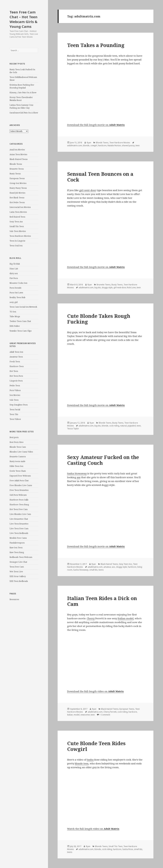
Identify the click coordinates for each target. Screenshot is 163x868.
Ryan (89, 143)
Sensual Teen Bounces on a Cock (100, 177)
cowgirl (94, 145)
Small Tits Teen (17, 226)
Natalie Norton (114, 145)
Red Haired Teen (17, 217)
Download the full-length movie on (96, 125)
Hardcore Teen (17, 366)
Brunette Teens (17, 169)
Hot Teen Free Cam (19, 509)
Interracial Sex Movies (20, 207)
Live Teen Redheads (19, 533)
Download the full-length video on (95, 691)
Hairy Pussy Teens (18, 188)
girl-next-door (88, 190)
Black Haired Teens (19, 159)
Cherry (91, 618)
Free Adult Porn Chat (19, 481)
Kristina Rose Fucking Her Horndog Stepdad (22, 86)
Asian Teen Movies (18, 154)
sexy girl (14, 302)
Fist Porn (14, 278)
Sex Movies (15, 395)
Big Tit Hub (15, 264)
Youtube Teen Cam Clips (21, 331)
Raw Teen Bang (17, 552)
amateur (107, 567)
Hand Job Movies (17, 193)
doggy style (107, 287)
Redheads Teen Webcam (21, 557)
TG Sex (13, 312)
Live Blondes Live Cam (20, 514)
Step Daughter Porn (19, 405)
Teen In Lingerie (17, 241)
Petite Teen (15, 386)
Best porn (14, 437)
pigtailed (132, 426)
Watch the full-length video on (93, 829)
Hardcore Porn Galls (19, 500)
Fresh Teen (15, 362)
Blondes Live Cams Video (21, 452)
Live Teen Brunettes (19, 524)
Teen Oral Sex (16, 246)
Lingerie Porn (16, 381)
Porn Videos (15, 390)
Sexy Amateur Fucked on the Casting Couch (103, 460)
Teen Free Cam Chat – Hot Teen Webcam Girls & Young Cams (24, 19)
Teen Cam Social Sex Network (23, 307)
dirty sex (14, 273)
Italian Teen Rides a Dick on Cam (102, 601)
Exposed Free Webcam (20, 476)
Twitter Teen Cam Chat (20, 321)
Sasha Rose (128, 849)
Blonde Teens (16, 164)
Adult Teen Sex (16, 352)
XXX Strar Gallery (18, 576)
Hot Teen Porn (16, 376)
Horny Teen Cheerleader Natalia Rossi (21, 99)
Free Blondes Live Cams (21, 485)
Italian (70, 715)
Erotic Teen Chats (18, 471)
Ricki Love (131, 287)
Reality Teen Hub (17, 297)
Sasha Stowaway (77, 473)
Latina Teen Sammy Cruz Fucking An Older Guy (21, 106)
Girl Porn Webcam (18, 495)
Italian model (126, 618)
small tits (93, 570)
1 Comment (105, 715)
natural (123, 426)
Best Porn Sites (17, 442)
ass (79, 477)
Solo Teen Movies (18, 231)
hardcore (102, 145)
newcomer (85, 715)
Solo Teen (14, 400)
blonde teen (82, 763)
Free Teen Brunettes (19, 490)
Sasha (90, 760)
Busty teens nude (17, 461)
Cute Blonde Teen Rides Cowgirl (96, 746)
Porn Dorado (15, 288)
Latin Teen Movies (18, 212)
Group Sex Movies (18, 183)
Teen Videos (15, 419)
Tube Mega (15, 316)
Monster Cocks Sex (18, 283)
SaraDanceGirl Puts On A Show (24, 113)
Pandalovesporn (17, 543)
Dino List (14, 269)
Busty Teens (15, 174)
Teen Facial (15, 410)
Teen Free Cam (17, 567)
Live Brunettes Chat (19, 519)
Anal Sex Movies (17, 150)
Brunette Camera (18, 457)
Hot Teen (14, 371)
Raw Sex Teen (16, 548)
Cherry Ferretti (110, 712)
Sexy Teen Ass (16, 222)
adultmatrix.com (75, 145)
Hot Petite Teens (17, 202)
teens (101, 570)
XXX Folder (15, 326)
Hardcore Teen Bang (19, 505)
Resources (14, 599)
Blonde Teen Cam (18, 447)
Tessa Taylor (73, 429)
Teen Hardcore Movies (20, 236)
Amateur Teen (16, 357)
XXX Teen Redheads (19, 581)
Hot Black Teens (17, 198)
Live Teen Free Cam (19, 529)
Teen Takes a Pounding (96, 45)
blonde (86, 145)
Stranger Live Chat (18, 562)
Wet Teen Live (16, 572)
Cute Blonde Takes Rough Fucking (99, 319)
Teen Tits (14, 414)
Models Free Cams (18, 538)
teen (138, 145)
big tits (98, 287)
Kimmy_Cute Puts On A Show (23, 93)
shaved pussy (128, 145)
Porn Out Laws (16, 293)
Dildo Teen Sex (16, 466)
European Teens (17, 178)
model (77, 715)
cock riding (114, 426)
